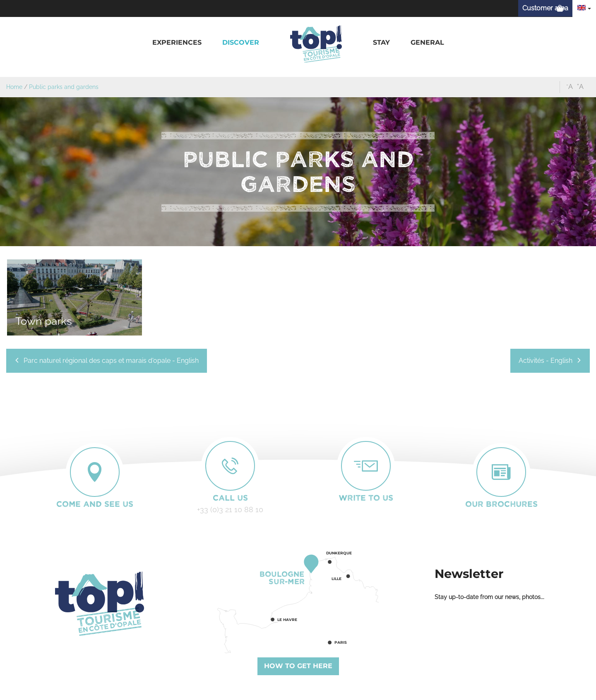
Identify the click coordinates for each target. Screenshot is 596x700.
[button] (177, 43)
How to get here (298, 666)
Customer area (545, 8)
